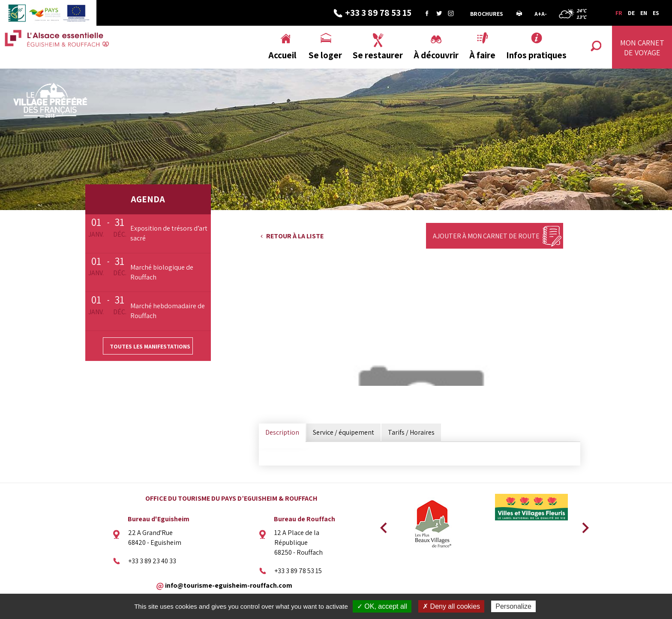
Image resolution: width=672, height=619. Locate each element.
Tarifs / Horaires (411, 432)
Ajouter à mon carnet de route (486, 236)
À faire (482, 55)
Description (282, 432)
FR (619, 13)
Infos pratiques (536, 55)
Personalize (513, 606)
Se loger (325, 55)
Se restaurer (378, 55)
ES (656, 13)
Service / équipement (343, 432)
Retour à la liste (295, 236)
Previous (382, 525)
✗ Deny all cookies (451, 606)
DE (631, 13)
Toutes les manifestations (150, 346)
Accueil (282, 55)
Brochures (487, 14)
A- (544, 14)
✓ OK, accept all (382, 606)
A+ (538, 14)
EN (644, 13)
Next (582, 525)
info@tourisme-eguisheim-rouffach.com (229, 585)
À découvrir (436, 55)
